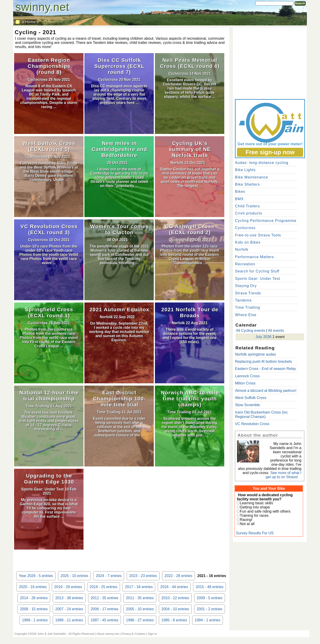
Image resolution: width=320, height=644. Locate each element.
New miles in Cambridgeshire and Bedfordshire (120, 149)
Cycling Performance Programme (266, 221)
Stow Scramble (247, 405)
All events (276, 331)
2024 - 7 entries (109, 576)
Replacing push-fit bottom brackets (263, 361)
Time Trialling (38, 406)
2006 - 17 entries (105, 609)
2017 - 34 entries (139, 587)
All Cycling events (250, 331)
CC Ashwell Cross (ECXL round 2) (190, 229)
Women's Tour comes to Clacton (119, 229)
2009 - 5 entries (210, 598)
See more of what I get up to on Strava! (283, 475)
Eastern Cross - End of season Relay (265, 369)
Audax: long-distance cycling (262, 163)
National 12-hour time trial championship (49, 396)
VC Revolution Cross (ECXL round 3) (49, 229)
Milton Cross (245, 383)
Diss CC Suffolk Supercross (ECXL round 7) (119, 66)
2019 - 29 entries (68, 587)
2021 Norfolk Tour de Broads (190, 313)
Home (30, 22)
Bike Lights (245, 170)
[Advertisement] (270, 62)
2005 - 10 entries (140, 609)
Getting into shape (255, 507)
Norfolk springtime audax (255, 354)
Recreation (245, 264)
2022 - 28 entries (178, 576)
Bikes (240, 192)
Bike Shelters (247, 184)
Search (300, 3)
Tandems (243, 300)
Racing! (246, 520)
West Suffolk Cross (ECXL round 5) (49, 146)
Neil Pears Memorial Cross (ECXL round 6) (190, 63)
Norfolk (177, 163)
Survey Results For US (255, 533)
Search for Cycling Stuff (257, 271)
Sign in (152, 634)
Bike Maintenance (251, 177)
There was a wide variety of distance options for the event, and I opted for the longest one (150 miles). (190, 336)
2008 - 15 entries (34, 609)
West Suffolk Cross (251, 398)
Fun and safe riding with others (265, 511)
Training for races (254, 516)
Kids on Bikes (248, 242)
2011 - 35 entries (140, 598)
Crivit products (248, 213)
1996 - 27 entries (140, 620)
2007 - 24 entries (69, 609)
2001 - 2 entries (210, 609)
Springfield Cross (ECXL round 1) (49, 313)
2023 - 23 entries (143, 576)
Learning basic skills (256, 503)
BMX (239, 199)
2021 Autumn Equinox (119, 310)
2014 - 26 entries (34, 598)
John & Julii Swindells (52, 634)
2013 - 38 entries (69, 598)
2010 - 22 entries (175, 598)
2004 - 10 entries (175, 609)
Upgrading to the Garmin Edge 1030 (49, 479)
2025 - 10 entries (74, 576)
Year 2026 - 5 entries (36, 576)
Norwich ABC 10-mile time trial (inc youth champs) (190, 399)
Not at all (247, 524)
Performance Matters (254, 257)
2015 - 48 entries (209, 587)
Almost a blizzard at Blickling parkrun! (266, 391)
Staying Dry (246, 286)
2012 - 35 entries (105, 598)
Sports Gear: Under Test (43, 489)
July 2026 (263, 337)
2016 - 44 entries (174, 587)
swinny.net (42, 7)
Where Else (246, 315)
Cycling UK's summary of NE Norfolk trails (190, 149)
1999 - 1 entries (35, 620)
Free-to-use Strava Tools (258, 235)
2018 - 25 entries (104, 587)
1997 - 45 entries (105, 620)
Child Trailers (247, 206)
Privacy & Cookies (133, 634)
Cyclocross (37, 80)
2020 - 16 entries (33, 587)
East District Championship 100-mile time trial (119, 399)
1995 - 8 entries (174, 620)
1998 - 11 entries (69, 620)
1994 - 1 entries (208, 620)
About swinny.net (108, 634)
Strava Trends (248, 293)
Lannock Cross (247, 376)
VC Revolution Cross (252, 424)
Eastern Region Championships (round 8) (49, 66)
